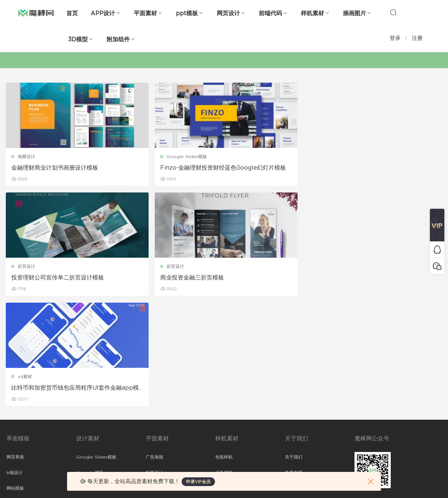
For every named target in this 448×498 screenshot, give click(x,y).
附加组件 (118, 40)
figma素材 (17, 395)
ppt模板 (187, 13)
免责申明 (294, 364)
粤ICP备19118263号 (422, 480)
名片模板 (154, 395)
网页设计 (228, 13)
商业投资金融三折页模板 (376, 168)
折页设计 (248, 157)
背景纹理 (85, 426)
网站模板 (15, 379)
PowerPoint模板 (94, 379)
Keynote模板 (90, 364)
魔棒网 (36, 13)
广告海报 (154, 348)
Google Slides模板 (149, 157)
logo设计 (86, 442)
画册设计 (27, 157)
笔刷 (80, 395)
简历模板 (154, 411)
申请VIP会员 (198, 482)
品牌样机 (224, 379)
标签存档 (294, 395)
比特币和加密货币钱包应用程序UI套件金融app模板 (56, 279)
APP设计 (103, 13)
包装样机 (224, 348)
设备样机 (224, 364)
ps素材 (13, 426)
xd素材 (26, 267)
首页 (72, 13)
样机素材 (312, 13)
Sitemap (294, 379)
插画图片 (354, 13)
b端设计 (14, 364)
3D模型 (78, 40)
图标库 (13, 411)
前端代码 (270, 13)
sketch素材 (18, 442)
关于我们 (294, 348)
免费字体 (154, 426)
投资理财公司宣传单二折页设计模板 (277, 168)
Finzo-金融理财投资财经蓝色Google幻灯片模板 (168, 168)
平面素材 (145, 13)
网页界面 (15, 348)
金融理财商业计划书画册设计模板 (55, 168)
